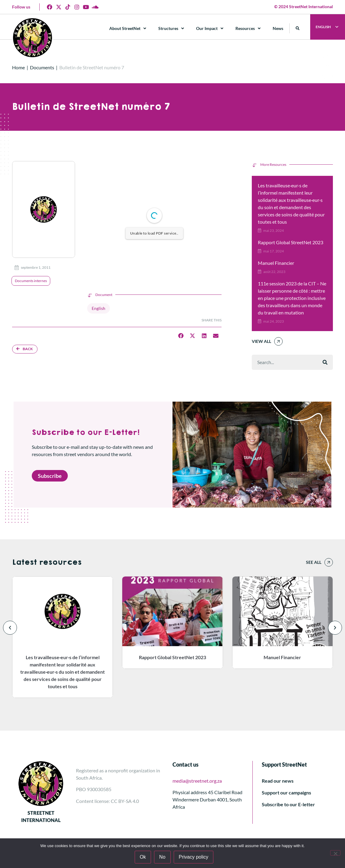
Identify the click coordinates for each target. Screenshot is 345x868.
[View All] (278, 341)
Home (18, 67)
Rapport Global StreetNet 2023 (291, 242)
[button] (298, 28)
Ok (143, 857)
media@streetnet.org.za (197, 781)
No (162, 857)
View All (261, 341)
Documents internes (31, 281)
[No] (335, 853)
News (278, 28)
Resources (248, 28)
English (99, 308)
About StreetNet (128, 28)
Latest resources (47, 562)
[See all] (329, 562)
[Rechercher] (325, 362)
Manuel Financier (276, 263)
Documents (42, 67)
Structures (171, 28)
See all (314, 562)
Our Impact (210, 28)
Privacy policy (194, 857)
